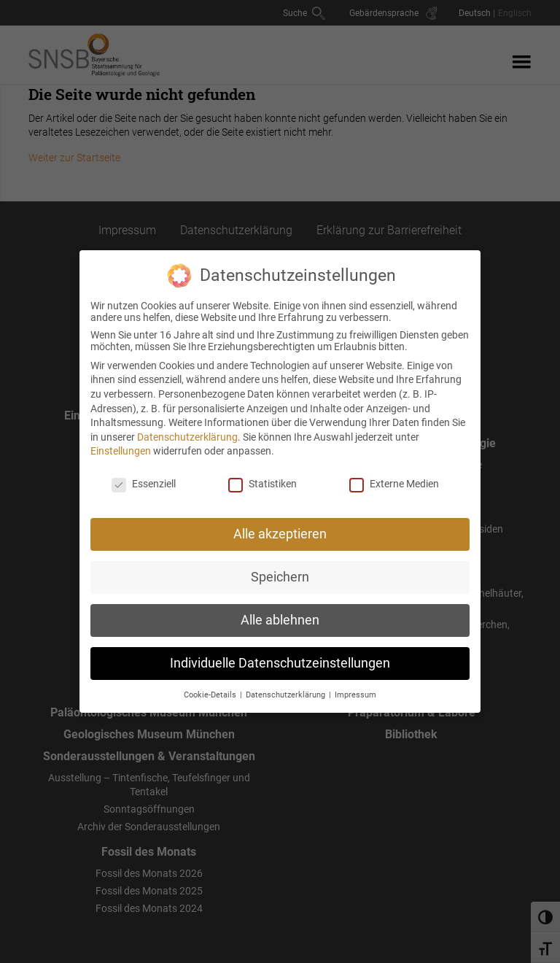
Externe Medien (394, 476)
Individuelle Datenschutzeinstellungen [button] (280, 655)
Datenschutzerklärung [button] (287, 687)
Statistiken (262, 476)
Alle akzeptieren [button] (280, 526)
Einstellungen (121, 444)
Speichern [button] (280, 569)
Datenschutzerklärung (187, 429)
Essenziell (144, 476)
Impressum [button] (355, 687)
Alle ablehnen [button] (280, 612)
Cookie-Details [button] (211, 687)
